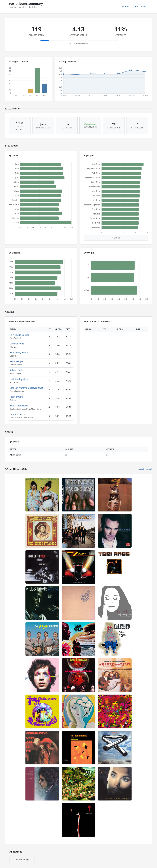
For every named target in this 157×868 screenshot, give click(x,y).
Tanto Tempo (16, 361)
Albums (126, 7)
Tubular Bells (16, 370)
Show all (116, 238)
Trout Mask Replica (19, 406)
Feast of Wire (16, 397)
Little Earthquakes (19, 379)
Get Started (140, 7)
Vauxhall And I (17, 344)
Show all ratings (22, 860)
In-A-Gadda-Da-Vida (20, 335)
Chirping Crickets (18, 414)
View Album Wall (145, 469)
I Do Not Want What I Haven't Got (26, 388)
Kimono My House (19, 352)
